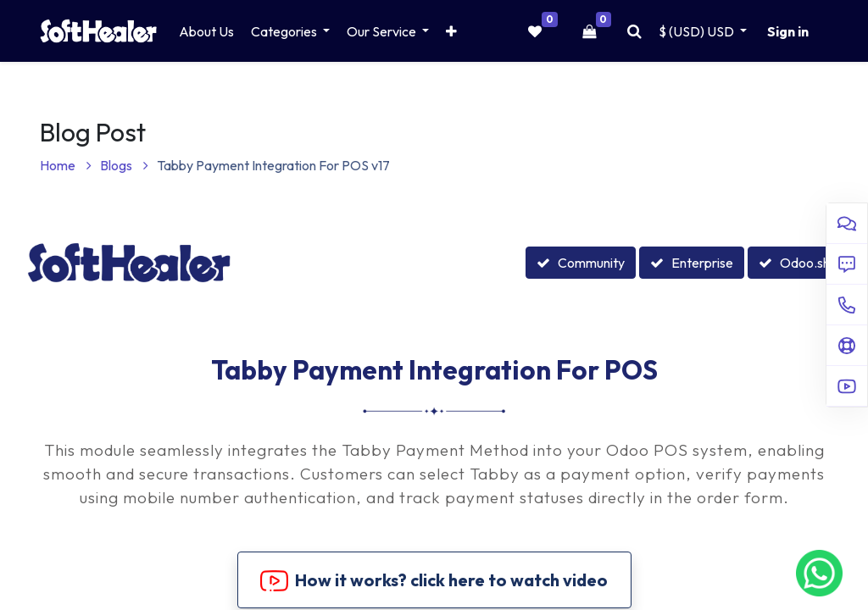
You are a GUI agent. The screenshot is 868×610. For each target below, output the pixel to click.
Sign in (788, 31)
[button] (451, 31)
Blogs (124, 165)
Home (66, 165)
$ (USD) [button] (698, 31)
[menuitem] (206, 31)
